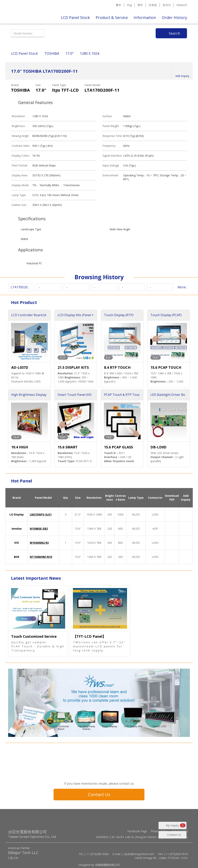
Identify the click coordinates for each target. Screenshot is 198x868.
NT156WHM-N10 (41, 557)
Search (174, 33)
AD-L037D (20, 367)
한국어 (167, 5)
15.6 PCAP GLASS (118, 447)
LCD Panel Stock (75, 17)
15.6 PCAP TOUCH (166, 367)
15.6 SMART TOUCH (68, 447)
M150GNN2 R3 (39, 543)
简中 (140, 5)
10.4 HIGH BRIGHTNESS (22, 447)
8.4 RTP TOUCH (117, 367)
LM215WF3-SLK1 (41, 514)
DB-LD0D (158, 447)
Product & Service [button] (112, 17)
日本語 (153, 5)
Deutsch (182, 5)
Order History (174, 17)
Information (145, 17)
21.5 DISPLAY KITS (73, 367)
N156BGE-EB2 (39, 529)
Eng (129, 5)
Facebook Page (137, 831)
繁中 (119, 5)
